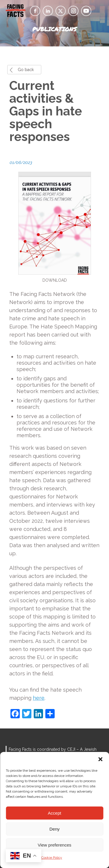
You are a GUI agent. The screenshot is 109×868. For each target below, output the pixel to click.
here (39, 698)
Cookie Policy (52, 858)
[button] (100, 759)
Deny (54, 829)
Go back (26, 70)
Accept (55, 813)
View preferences (55, 845)
